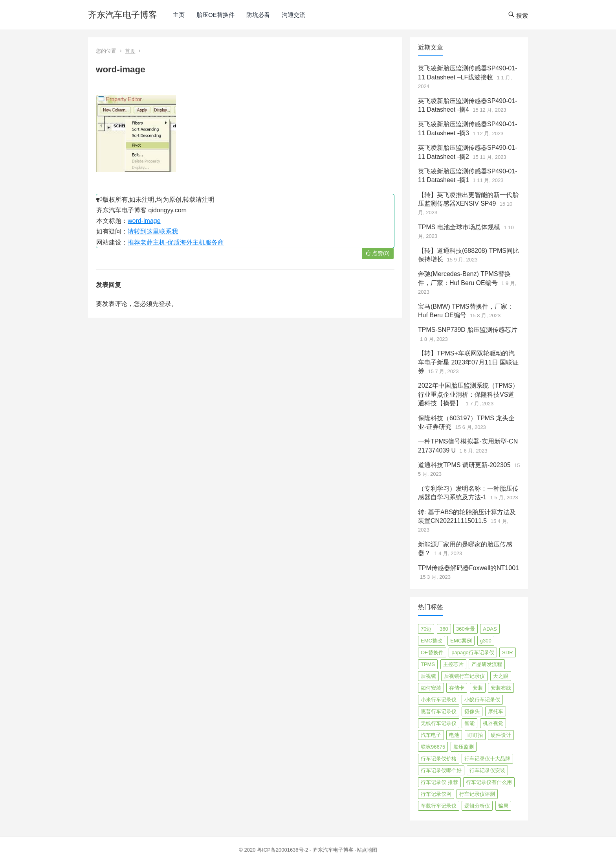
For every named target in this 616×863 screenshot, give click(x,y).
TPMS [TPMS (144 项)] (428, 664)
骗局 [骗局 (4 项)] (503, 806)
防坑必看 (258, 15)
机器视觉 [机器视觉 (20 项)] (493, 723)
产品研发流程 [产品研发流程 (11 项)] (487, 664)
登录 (165, 304)
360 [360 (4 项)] (444, 629)
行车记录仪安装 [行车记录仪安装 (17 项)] (487, 770)
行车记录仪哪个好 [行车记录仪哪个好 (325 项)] (441, 770)
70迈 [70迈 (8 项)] (426, 629)
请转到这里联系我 (153, 231)
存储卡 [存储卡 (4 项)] (457, 688)
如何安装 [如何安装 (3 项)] (431, 688)
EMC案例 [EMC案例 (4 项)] (461, 641)
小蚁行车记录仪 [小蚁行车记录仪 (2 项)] (482, 700)
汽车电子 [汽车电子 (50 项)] (431, 735)
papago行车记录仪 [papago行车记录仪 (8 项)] (473, 652)
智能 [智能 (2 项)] (469, 723)
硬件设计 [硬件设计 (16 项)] (501, 735)
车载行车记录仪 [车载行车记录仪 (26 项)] (439, 806)
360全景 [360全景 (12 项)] (466, 629)
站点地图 (367, 850)
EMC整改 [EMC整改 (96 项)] (432, 641)
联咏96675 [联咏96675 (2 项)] (433, 747)
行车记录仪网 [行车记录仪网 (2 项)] (436, 794)
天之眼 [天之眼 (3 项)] (501, 676)
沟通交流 (293, 15)
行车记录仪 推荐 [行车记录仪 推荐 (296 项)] (439, 782)
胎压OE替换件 (215, 15)
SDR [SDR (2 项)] (507, 652)
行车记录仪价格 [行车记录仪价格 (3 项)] (439, 759)
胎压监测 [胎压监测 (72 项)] (464, 747)
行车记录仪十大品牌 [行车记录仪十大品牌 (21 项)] (487, 759)
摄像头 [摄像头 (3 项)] (472, 711)
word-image (144, 221)
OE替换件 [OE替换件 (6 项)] (432, 652)
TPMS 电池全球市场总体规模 (459, 227)
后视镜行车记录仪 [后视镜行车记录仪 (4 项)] (464, 676)
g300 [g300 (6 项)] (486, 641)
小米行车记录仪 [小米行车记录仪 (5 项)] (439, 700)
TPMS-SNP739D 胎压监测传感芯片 (468, 330)
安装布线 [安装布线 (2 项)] (501, 688)
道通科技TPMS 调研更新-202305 (464, 465)
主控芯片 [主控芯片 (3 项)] (453, 664)
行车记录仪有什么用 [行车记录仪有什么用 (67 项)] (489, 782)
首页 (130, 51)
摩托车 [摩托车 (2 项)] (496, 711)
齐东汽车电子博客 (123, 15)
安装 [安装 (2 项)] (478, 688)
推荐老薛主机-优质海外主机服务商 (176, 242)
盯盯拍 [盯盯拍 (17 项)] (475, 735)
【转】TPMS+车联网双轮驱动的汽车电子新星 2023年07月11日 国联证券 (468, 362)
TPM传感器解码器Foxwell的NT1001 (468, 568)
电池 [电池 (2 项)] (454, 735)
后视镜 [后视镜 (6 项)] (428, 676)
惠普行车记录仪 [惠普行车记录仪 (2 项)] (439, 711)
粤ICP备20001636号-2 (283, 850)
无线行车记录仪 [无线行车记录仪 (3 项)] (439, 723)
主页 (179, 15)
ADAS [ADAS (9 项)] (490, 629)
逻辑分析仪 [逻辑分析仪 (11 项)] (477, 806)
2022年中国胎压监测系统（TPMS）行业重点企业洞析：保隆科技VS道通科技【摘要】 (468, 394)
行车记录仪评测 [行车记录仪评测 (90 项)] (477, 794)
